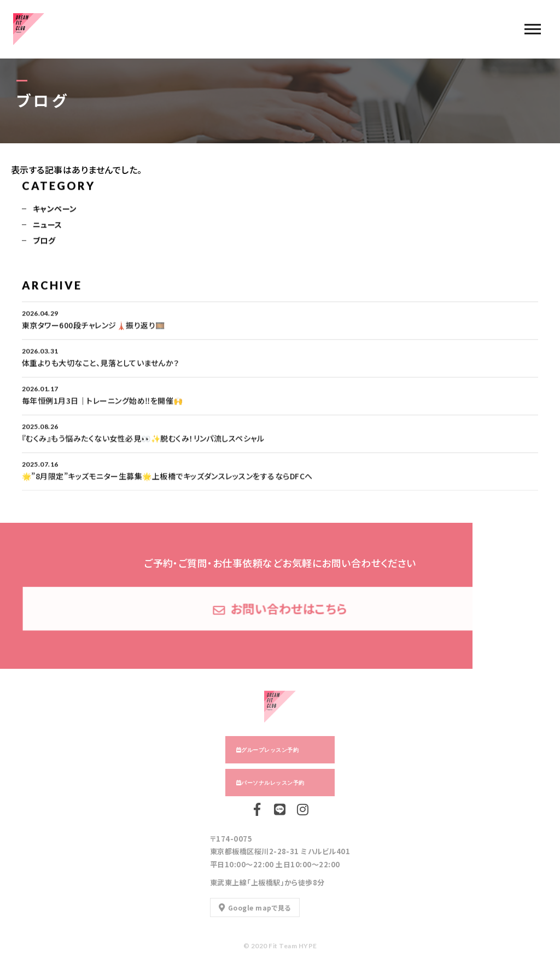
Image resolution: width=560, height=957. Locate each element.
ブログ (44, 241)
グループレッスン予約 (270, 750)
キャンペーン (55, 209)
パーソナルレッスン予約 (273, 783)
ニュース (48, 225)
